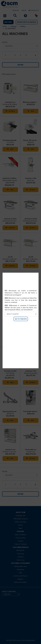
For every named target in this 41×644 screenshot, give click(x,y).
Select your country (21, 288)
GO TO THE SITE (21, 319)
